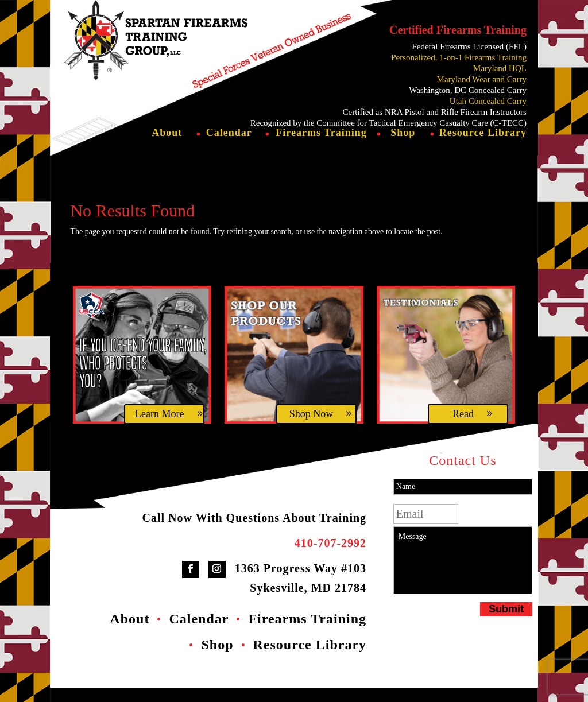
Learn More (159, 428)
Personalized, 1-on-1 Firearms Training (459, 57)
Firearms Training (321, 148)
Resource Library (483, 148)
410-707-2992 (330, 557)
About (167, 148)
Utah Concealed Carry (488, 101)
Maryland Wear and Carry (482, 79)
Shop (403, 148)
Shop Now (312, 428)
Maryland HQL (500, 68)
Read (463, 428)
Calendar (229, 148)
